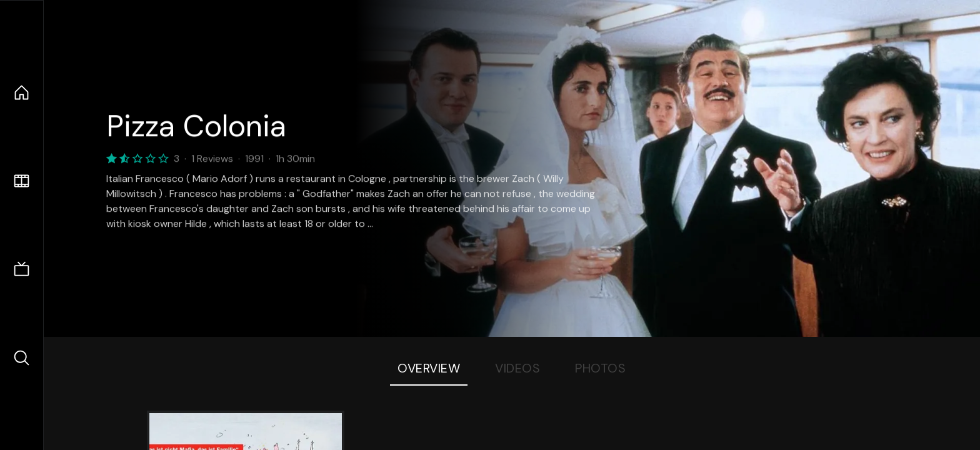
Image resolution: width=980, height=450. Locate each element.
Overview (429, 368)
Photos (600, 368)
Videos (517, 368)
